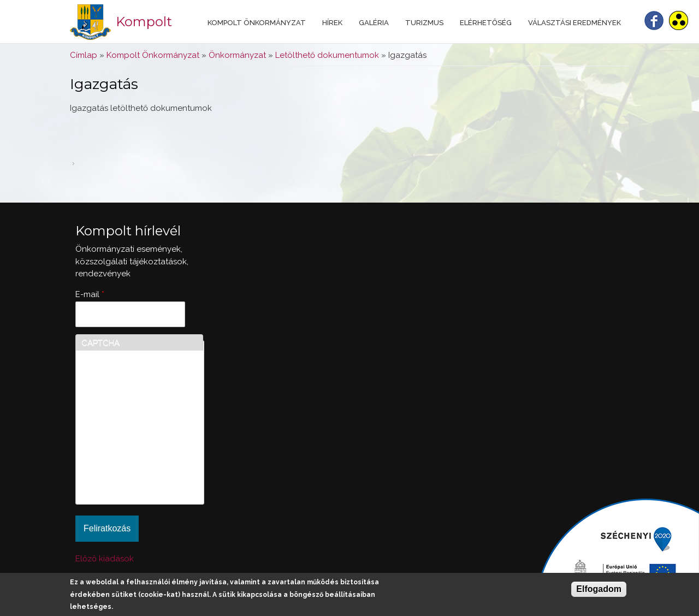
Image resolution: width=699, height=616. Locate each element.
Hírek (332, 23)
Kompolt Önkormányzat (257, 23)
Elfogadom (599, 589)
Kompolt (144, 22)
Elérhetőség (486, 23)
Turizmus (424, 23)
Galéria (374, 23)
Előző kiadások (105, 559)
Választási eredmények (574, 23)
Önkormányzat (237, 55)
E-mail (90, 294)
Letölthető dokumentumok (327, 55)
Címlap (84, 55)
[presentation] (126, 459)
